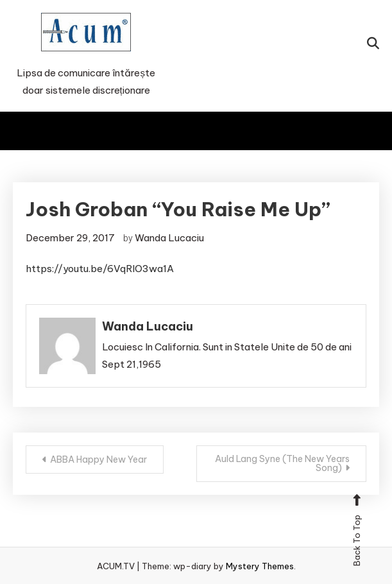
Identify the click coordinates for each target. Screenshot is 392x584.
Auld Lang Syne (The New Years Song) (282, 463)
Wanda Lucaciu (169, 238)
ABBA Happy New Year (98, 459)
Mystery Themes (260, 566)
